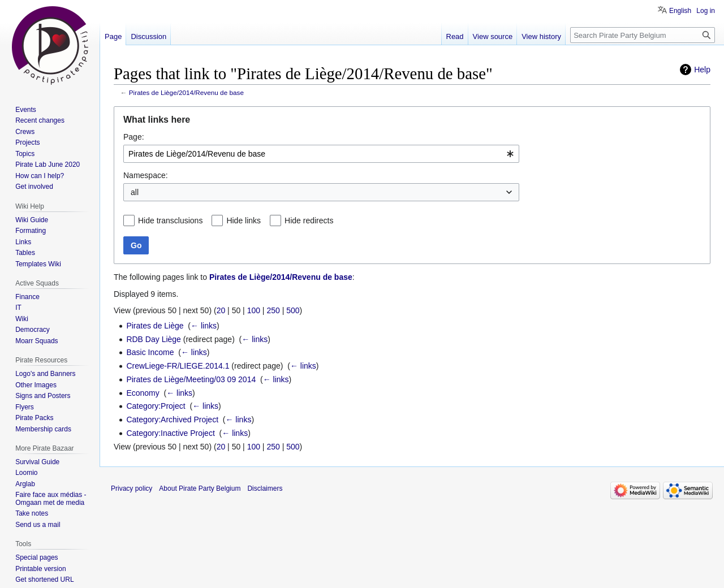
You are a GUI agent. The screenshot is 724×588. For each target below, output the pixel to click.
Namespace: (146, 175)
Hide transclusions (170, 220)
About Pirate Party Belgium (200, 488)
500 (293, 310)
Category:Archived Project (172, 420)
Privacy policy (132, 488)
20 (221, 310)
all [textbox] (135, 192)
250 (273, 310)
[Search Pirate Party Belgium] (643, 35)
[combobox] (321, 154)
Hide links (244, 220)
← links (204, 326)
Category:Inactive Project (170, 433)
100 (254, 310)
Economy (143, 393)
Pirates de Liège (155, 326)
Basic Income (150, 352)
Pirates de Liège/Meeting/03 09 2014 (191, 379)
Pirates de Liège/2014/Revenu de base (186, 92)
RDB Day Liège (154, 339)
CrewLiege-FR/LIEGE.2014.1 (178, 366)
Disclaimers (265, 488)
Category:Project (156, 406)
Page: (134, 137)
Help (702, 70)
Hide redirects (309, 220)
